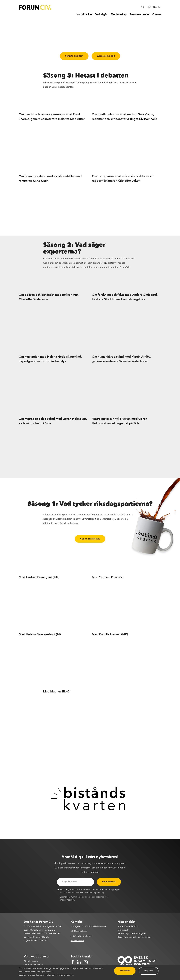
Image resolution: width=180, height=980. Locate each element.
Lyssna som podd (106, 56)
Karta (103, 927)
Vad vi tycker (84, 15)
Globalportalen (31, 961)
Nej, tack (149, 971)
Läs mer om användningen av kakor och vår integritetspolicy (46, 975)
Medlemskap (119, 15)
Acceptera (125, 971)
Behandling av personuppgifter (132, 934)
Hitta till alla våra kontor (81, 936)
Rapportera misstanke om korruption (134, 937)
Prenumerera (109, 882)
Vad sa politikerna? (90, 539)
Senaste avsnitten (74, 56)
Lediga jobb (123, 930)
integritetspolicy (67, 900)
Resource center (139, 15)
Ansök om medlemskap (128, 927)
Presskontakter (77, 941)
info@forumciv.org (79, 931)
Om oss (157, 15)
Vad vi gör (101, 15)
